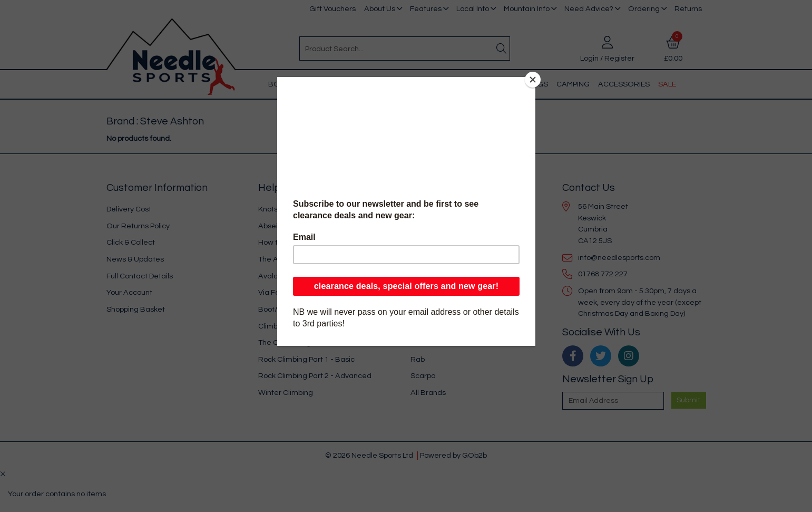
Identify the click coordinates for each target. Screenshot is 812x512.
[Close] (533, 80)
